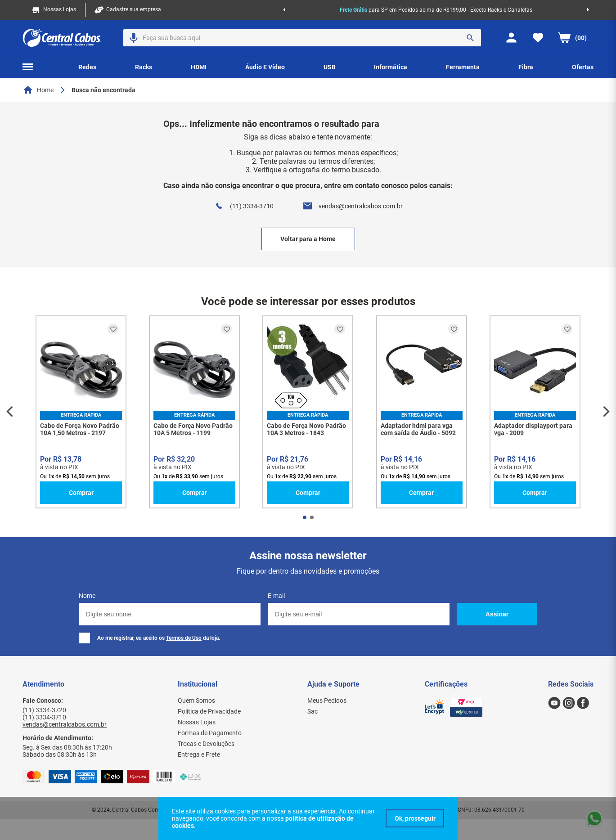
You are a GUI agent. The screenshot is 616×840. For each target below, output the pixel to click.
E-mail (276, 596)
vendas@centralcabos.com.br (361, 206)
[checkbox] (85, 638)
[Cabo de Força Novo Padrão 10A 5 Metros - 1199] (194, 412)
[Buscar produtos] (470, 38)
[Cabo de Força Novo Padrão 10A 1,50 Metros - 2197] (81, 412)
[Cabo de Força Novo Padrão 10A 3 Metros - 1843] (308, 412)
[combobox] (302, 38)
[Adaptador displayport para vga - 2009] (535, 412)
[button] (134, 38)
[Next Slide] (588, 10)
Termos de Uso (184, 638)
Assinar (497, 614)
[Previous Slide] (284, 10)
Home (45, 90)
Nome (87, 596)
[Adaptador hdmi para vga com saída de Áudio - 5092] (422, 412)
